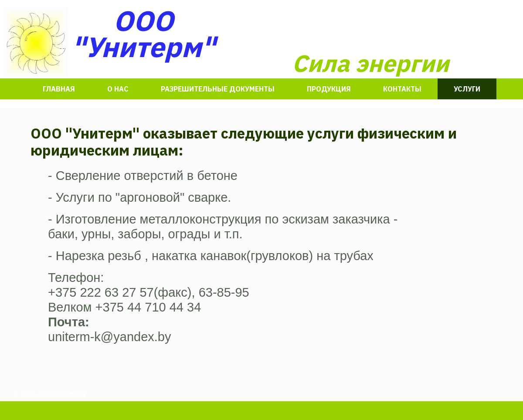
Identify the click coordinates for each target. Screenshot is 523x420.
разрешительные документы (218, 89)
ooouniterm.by (62, 394)
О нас (118, 89)
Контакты (402, 89)
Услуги (467, 89)
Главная (59, 89)
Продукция (329, 89)
